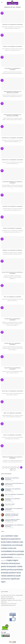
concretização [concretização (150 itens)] (17, 545)
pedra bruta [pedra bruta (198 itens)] (6, 566)
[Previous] (3, 467)
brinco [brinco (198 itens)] (18, 539)
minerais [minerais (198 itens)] (5, 563)
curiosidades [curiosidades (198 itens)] (6, 551)
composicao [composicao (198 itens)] (6, 545)
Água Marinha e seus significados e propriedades (12, 138)
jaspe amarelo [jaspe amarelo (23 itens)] (17, 558)
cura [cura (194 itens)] (14, 548)
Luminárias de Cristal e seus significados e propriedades (12, 515)
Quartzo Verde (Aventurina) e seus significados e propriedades (12, 273)
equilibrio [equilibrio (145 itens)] (5, 554)
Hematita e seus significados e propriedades (13, 46)
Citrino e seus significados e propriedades (12, 435)
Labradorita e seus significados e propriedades (12, 24)
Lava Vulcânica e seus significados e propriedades (12, 69)
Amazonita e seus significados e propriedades (12, 206)
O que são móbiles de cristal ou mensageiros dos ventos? (12, 520)
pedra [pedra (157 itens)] (18, 563)
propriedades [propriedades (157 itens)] (18, 570)
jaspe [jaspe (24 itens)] (14, 558)
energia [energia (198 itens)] (21, 551)
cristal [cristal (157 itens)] (10, 548)
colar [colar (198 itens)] (21, 542)
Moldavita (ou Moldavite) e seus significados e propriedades (12, 458)
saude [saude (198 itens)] (18, 576)
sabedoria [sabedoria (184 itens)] (11, 576)
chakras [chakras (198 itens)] (15, 542)
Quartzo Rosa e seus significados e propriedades (12, 160)
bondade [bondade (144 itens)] (12, 539)
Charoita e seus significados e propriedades (12, 479)
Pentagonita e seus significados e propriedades (13, 490)
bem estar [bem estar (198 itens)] (14, 536)
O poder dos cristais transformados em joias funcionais (14, 484)
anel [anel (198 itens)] (7, 536)
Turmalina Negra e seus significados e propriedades (12, 344)
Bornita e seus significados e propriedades (13, 228)
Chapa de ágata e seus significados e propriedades (14, 509)
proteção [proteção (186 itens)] (5, 573)
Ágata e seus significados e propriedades (12, 413)
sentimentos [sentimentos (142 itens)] (6, 579)
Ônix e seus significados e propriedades (12, 297)
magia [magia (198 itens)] (9, 560)
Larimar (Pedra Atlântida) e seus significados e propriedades (12, 182)
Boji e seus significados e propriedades (14, 494)
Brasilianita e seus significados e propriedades (13, 499)
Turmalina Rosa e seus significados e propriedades (13, 319)
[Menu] (2, 2)
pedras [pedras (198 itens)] (4, 569)
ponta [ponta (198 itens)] (10, 569)
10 (11, 470)
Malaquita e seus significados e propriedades (12, 250)
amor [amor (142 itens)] (3, 536)
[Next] (14, 470)
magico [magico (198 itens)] (15, 560)
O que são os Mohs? (10, 504)
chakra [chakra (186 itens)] (9, 542)
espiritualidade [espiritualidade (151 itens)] (7, 557)
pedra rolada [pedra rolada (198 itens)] (17, 566)
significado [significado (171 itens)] (15, 579)
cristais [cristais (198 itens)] (4, 548)
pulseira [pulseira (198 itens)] (12, 573)
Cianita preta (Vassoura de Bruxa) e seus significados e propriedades (13, 92)
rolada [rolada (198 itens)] (4, 576)
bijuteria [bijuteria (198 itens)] (4, 539)
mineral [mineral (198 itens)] (12, 563)
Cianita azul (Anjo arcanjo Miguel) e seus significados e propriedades (13, 115)
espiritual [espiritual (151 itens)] (20, 554)
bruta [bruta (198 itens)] (3, 542)
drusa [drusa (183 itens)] (15, 551)
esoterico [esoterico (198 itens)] (12, 554)
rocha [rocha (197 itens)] (18, 573)
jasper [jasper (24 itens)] (5, 561)
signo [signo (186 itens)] (3, 582)
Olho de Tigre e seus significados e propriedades (13, 391)
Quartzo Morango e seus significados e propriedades (14, 526)
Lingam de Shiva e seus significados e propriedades (12, 368)
